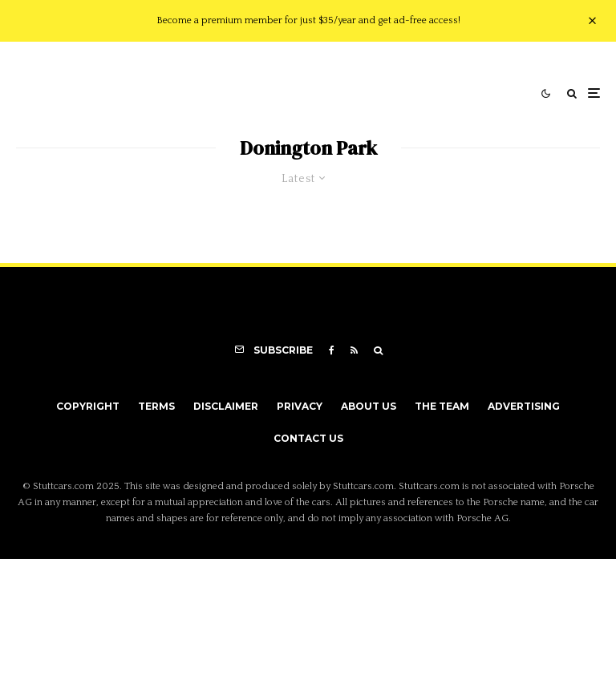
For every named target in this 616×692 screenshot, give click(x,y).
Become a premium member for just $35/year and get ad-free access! (308, 20)
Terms (156, 406)
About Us (369, 406)
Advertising (524, 406)
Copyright (88, 406)
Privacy (300, 406)
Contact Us (308, 438)
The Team (442, 406)
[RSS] (354, 350)
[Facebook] (332, 350)
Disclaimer (226, 406)
